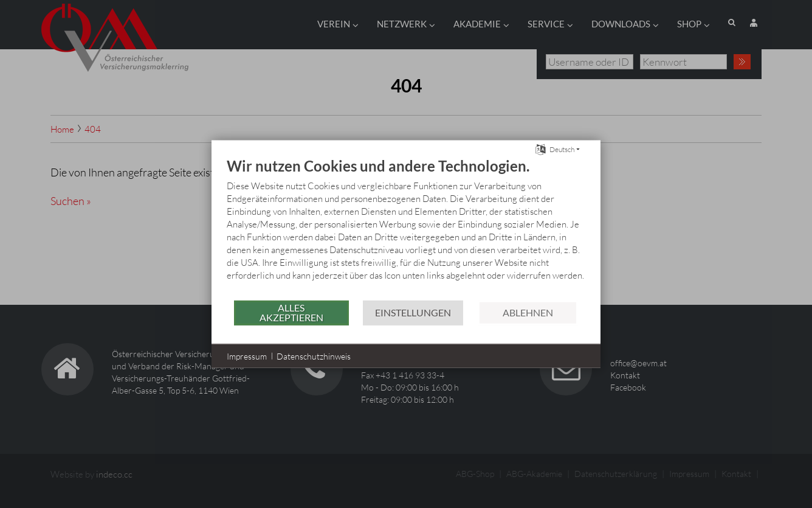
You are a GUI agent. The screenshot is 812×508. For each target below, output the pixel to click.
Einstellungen (413, 312)
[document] (406, 228)
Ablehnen (528, 312)
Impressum (247, 356)
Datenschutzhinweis (314, 356)
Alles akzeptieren (291, 312)
